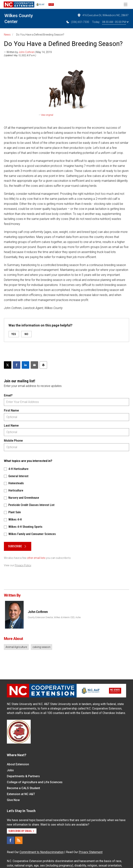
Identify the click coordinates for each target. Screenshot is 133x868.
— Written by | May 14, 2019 (28, 52)
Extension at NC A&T (21, 794)
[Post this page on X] (8, 365)
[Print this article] (43, 365)
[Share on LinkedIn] (25, 365)
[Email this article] (34, 365)
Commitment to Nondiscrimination (42, 852)
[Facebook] (11, 840)
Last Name (11, 426)
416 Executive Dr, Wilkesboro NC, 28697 (103, 15)
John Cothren (27, 52)
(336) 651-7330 (77, 22)
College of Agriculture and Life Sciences (35, 782)
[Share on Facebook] (17, 365)
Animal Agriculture (16, 647)
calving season (41, 647)
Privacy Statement (91, 852)
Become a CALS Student (23, 788)
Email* (8, 395)
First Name (11, 410)
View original (47, 115)
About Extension (18, 764)
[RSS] (19, 840)
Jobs (10, 770)
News (7, 35)
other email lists (36, 558)
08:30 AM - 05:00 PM (115, 22)
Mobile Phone (13, 441)
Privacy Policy (23, 565)
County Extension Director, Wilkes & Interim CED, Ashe (54, 617)
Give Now (13, 800)
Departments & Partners (23, 776)
